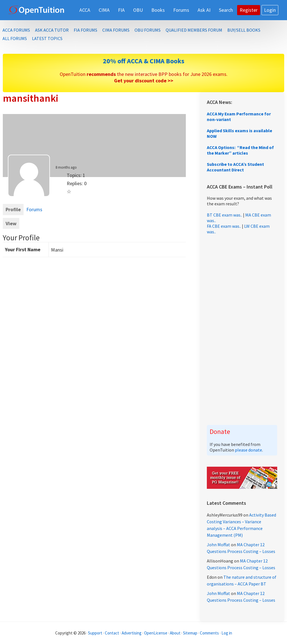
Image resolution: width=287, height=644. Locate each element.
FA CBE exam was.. (224, 226)
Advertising (132, 633)
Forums (34, 209)
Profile (13, 209)
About (175, 633)
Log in (227, 633)
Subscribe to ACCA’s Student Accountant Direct (235, 167)
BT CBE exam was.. (224, 215)
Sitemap (190, 633)
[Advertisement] (242, 330)
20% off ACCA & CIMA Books (144, 61)
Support (95, 633)
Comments (210, 633)
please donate (248, 450)
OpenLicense (156, 633)
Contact (112, 633)
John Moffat (218, 545)
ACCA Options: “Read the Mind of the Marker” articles (240, 150)
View (11, 223)
